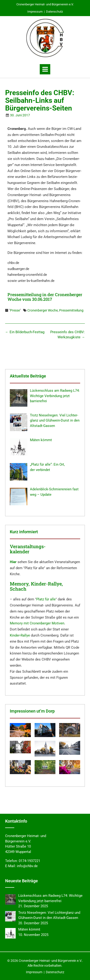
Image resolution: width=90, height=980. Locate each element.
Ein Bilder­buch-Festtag (25, 332)
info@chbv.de (27, 866)
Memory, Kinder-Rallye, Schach (36, 586)
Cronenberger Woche (43, 310)
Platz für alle (46, 599)
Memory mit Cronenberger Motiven (37, 623)
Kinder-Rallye (20, 635)
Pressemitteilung (71, 310)
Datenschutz (54, 12)
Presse (15, 310)
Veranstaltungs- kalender (28, 549)
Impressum (35, 12)
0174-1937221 (29, 861)
